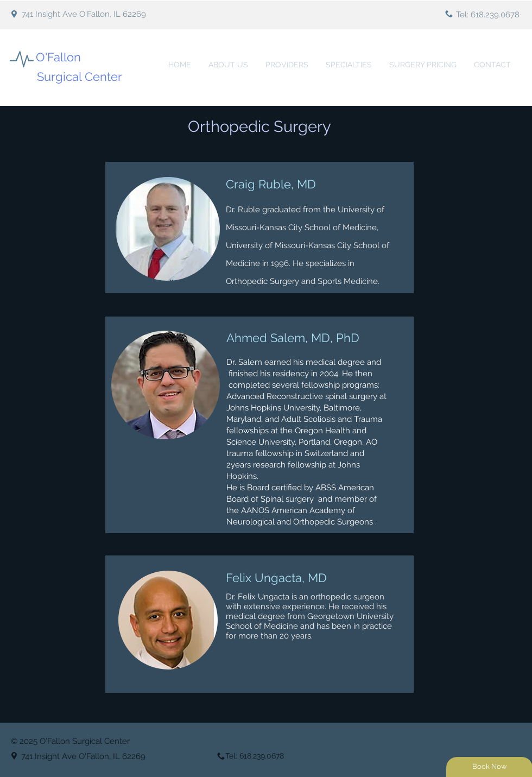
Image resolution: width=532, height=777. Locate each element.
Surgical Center (80, 77)
